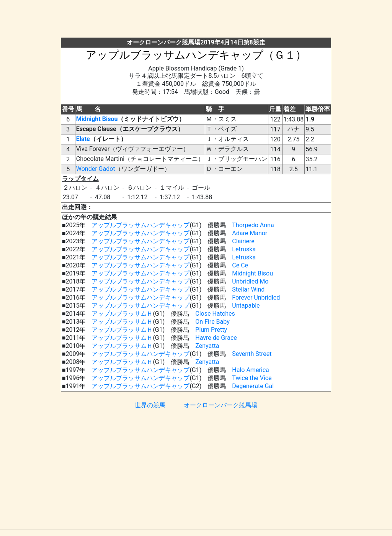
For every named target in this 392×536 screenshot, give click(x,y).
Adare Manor (250, 233)
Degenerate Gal (253, 386)
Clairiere (243, 241)
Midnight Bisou (97, 119)
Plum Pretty (211, 330)
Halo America (250, 370)
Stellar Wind (248, 289)
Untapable (246, 306)
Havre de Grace (216, 338)
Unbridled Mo (250, 281)
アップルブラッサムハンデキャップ (140, 225)
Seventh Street (252, 354)
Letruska (244, 249)
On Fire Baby (212, 322)
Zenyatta (207, 346)
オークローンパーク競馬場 (220, 405)
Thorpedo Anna (253, 225)
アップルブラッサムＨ (122, 314)
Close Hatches (215, 314)
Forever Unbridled (256, 298)
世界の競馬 (150, 405)
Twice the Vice (252, 378)
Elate (83, 139)
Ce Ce (240, 265)
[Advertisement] (196, 20)
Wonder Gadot (96, 169)
